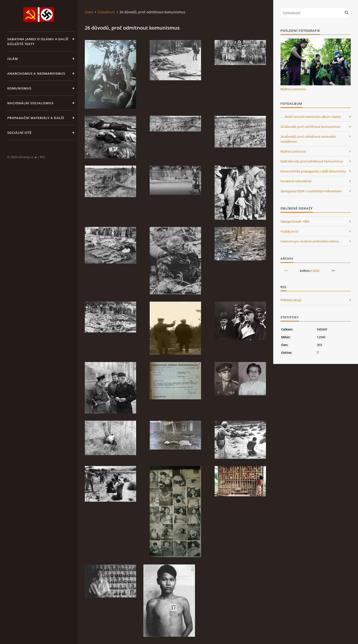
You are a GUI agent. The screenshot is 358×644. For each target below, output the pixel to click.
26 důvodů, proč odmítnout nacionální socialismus (308, 139)
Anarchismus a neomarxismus (36, 73)
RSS (43, 157)
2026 (316, 271)
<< (286, 271)
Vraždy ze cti (289, 231)
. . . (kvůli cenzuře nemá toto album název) (311, 117)
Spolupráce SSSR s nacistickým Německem (311, 191)
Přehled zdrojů (291, 300)
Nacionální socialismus (30, 103)
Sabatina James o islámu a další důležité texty (38, 41)
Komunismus (19, 88)
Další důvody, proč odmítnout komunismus (312, 161)
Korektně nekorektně (296, 181)
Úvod (89, 12)
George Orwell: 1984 (295, 221)
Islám (13, 59)
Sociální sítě (19, 133)
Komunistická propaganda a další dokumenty (313, 171)
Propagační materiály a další (36, 118)
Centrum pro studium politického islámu (310, 241)
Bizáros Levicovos (293, 89)
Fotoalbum (106, 12)
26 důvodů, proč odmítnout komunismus (310, 127)
